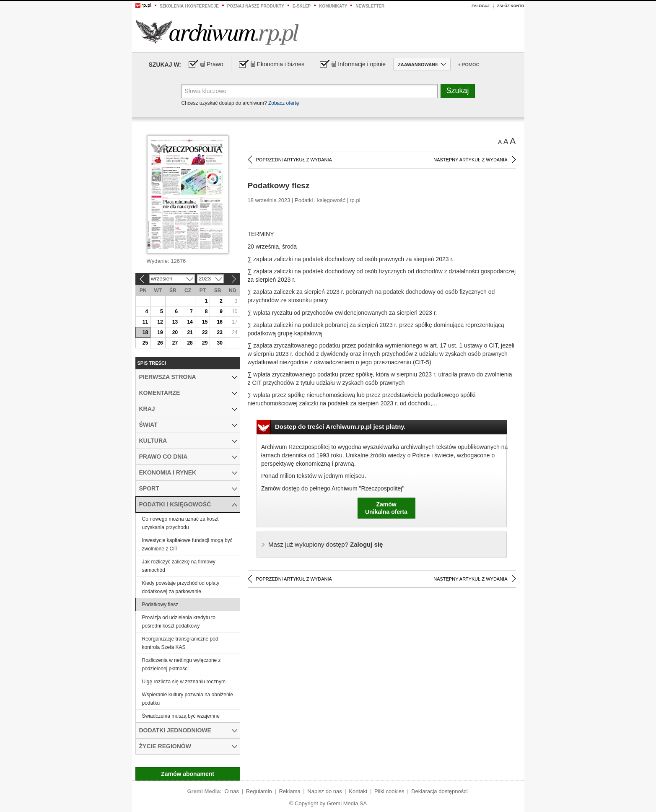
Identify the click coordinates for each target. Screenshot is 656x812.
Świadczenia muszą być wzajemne (181, 716)
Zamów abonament (188, 774)
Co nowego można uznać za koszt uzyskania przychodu (180, 523)
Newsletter (370, 6)
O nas (232, 791)
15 (205, 322)
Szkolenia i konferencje (189, 6)
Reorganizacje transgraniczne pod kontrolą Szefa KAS (180, 643)
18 (145, 332)
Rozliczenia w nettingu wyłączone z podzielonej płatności (182, 664)
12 (160, 322)
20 (175, 332)
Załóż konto (511, 6)
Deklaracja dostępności (439, 791)
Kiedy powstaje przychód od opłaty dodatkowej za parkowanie (181, 587)
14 (190, 322)
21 (190, 332)
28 (190, 343)
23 (220, 332)
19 (160, 332)
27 (175, 343)
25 (145, 343)
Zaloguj (481, 6)
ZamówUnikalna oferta (386, 508)
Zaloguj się (325, 544)
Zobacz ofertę (284, 103)
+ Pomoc (469, 65)
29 (205, 343)
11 (145, 322)
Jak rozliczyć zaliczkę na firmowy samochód (179, 566)
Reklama (289, 791)
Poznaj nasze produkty (256, 6)
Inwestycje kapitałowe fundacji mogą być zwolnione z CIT (187, 545)
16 (220, 322)
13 (175, 322)
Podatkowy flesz (160, 604)
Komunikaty (333, 6)
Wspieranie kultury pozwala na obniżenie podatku (188, 699)
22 (205, 332)
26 (160, 343)
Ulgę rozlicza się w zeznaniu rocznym (184, 682)
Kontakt (358, 791)
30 (220, 343)
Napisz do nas (324, 791)
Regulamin (259, 791)
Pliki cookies (389, 791)
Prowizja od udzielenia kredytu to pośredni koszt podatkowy (179, 622)
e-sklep (302, 6)
